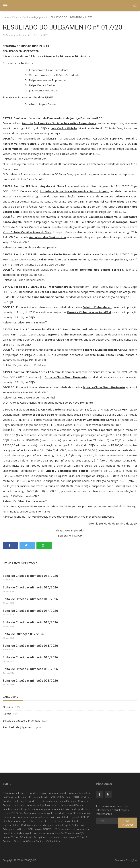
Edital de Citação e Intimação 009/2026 (30, 669)
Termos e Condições (126, 860)
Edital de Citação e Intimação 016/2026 (30, 587)
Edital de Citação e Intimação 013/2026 (30, 622)
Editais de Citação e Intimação (22, 720)
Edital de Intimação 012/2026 (23, 634)
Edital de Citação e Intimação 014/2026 (30, 611)
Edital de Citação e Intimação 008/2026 (30, 681)
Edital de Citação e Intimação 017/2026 (30, 576)
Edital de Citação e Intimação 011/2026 (30, 646)
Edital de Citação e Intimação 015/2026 (30, 599)
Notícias (8, 707)
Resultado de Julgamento (35, 17)
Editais (16, 17)
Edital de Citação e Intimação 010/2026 (30, 657)
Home (6, 17)
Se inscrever (128, 823)
